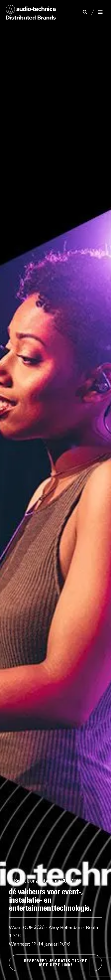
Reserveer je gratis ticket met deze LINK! (56, 963)
